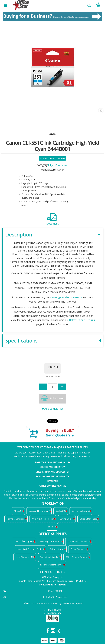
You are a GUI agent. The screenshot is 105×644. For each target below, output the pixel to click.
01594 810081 (55, 591)
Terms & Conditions (16, 519)
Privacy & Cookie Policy (43, 519)
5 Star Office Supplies (24, 541)
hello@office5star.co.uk (55, 597)
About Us (18, 511)
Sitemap (52, 527)
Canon (52, 134)
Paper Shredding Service (52, 565)
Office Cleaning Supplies (77, 557)
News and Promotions (39, 511)
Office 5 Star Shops (88, 519)
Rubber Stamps (57, 549)
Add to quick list (52, 409)
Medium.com (54, 613)
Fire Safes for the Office (79, 541)
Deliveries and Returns (82, 320)
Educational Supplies (50, 557)
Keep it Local (54, 610)
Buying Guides (67, 519)
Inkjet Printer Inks (58, 165)
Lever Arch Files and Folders (30, 549)
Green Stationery (79, 549)
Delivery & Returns (81, 511)
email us (78, 297)
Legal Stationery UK (25, 557)
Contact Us (61, 511)
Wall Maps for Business (51, 541)
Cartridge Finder (60, 297)
